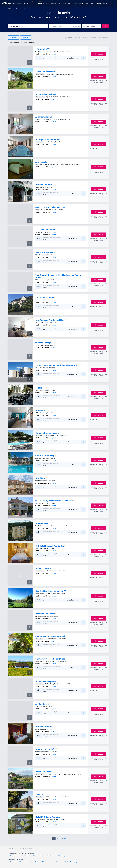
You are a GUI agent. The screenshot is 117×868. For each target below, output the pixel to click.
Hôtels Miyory (50, 856)
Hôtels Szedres (35, 862)
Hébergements (51, 3)
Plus (105, 3)
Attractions (78, 3)
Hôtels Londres (24, 862)
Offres (70, 3)
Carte (54, 54)
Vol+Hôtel (17, 3)
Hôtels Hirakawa (26, 856)
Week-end (31, 3)
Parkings (98, 3)
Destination (11, 23)
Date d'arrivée (53, 23)
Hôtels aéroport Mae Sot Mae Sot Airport (67, 862)
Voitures (62, 3)
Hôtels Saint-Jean (47, 862)
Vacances (40, 3)
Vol (24, 3)
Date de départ (70, 23)
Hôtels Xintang (61, 856)
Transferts (89, 3)
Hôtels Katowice (12, 862)
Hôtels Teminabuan (13, 856)
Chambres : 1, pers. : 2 (90, 26)
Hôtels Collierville (39, 856)
